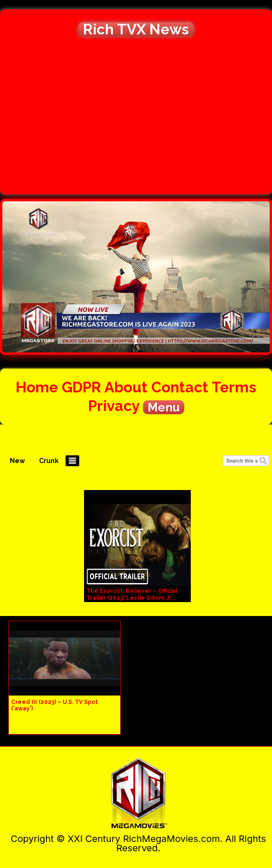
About (126, 387)
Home (37, 387)
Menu (164, 407)
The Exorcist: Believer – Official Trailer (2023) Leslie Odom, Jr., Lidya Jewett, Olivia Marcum (132, 598)
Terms (234, 387)
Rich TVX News (136, 29)
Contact (180, 387)
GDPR (81, 387)
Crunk (49, 461)
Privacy (114, 406)
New (17, 461)
